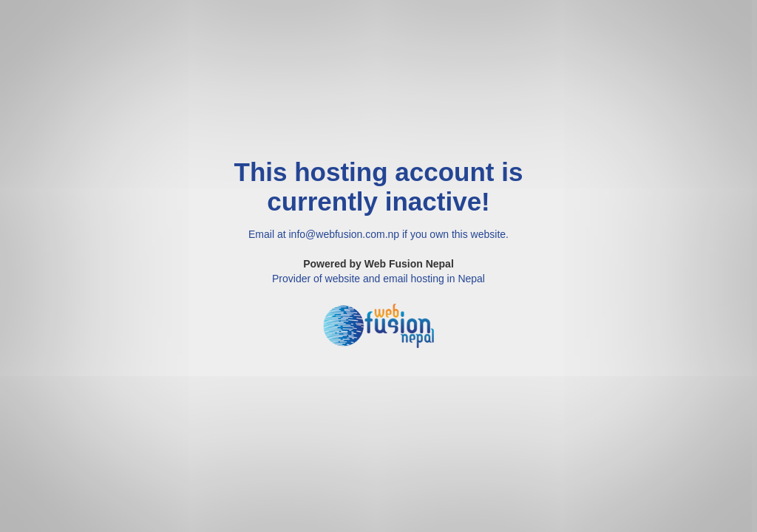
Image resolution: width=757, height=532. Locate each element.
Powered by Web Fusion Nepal (378, 264)
